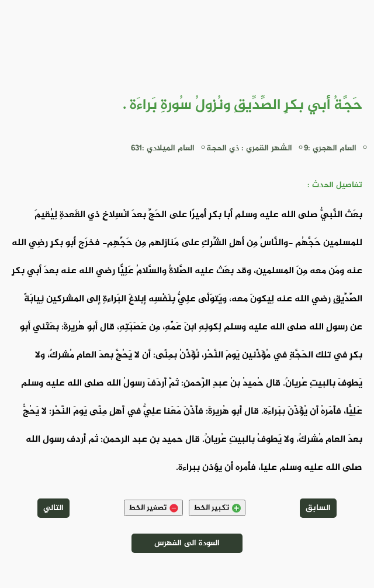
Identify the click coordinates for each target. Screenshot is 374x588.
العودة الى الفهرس (187, 543)
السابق (318, 508)
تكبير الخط (217, 508)
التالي (53, 508)
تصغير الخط (153, 508)
